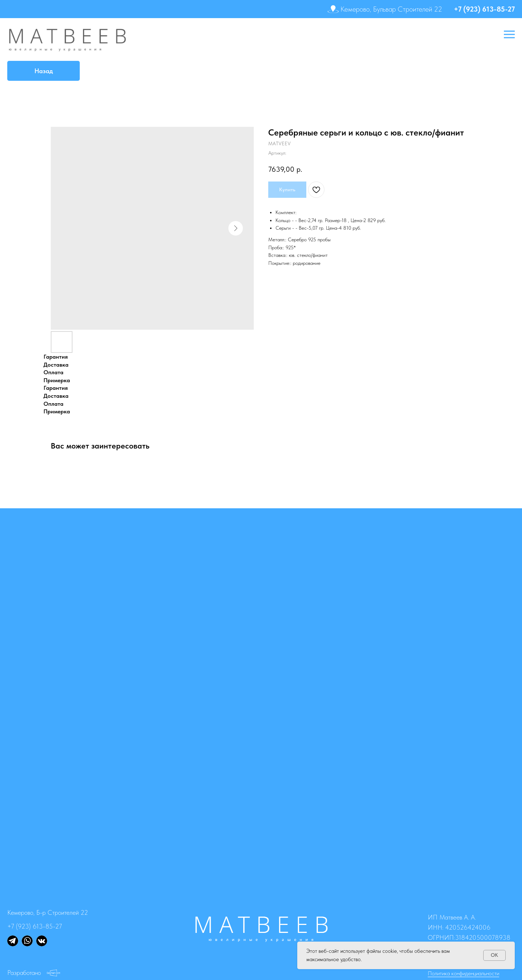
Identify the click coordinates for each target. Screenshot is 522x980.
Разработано (24, 973)
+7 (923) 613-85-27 (484, 9)
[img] (13, 941)
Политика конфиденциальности (463, 973)
